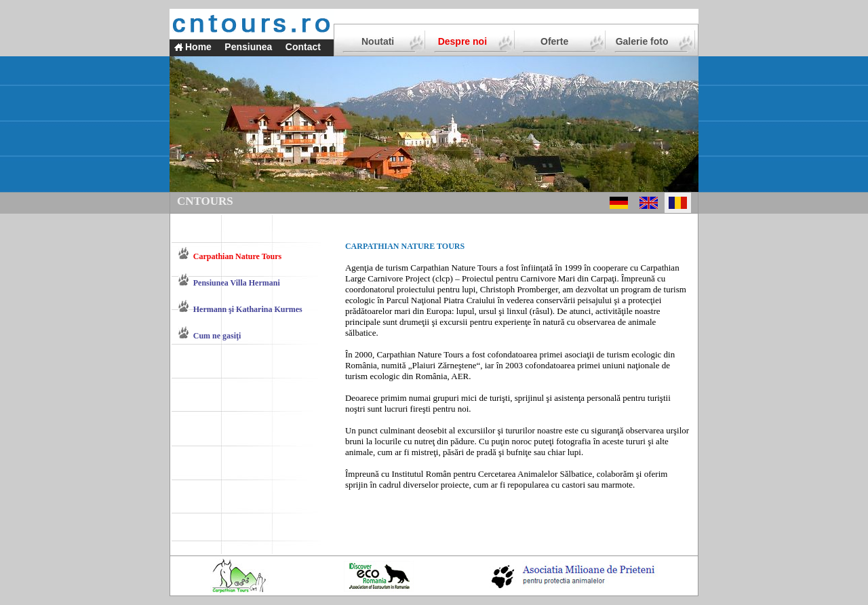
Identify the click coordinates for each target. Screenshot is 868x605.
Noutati (378, 41)
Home (198, 47)
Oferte (554, 41)
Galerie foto (642, 41)
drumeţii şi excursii (433, 322)
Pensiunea (248, 47)
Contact (303, 47)
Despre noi (462, 41)
